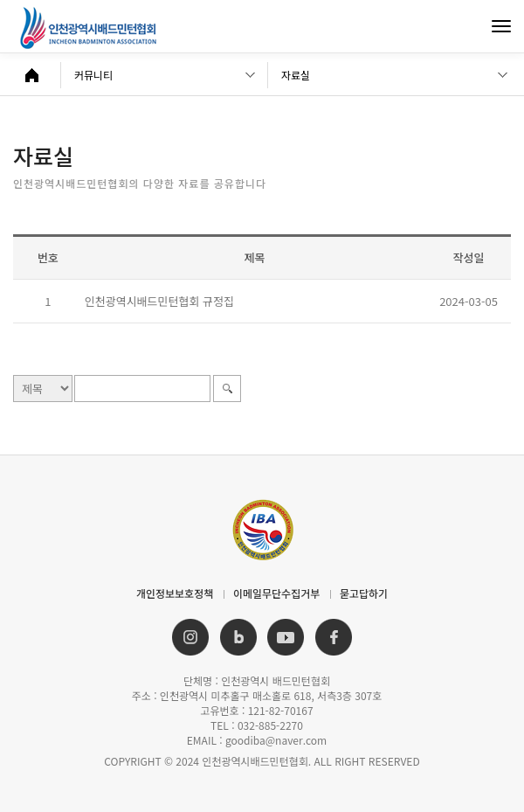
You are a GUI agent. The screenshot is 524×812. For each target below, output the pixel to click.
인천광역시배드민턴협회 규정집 (159, 301)
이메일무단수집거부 (276, 593)
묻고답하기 (364, 593)
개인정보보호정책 (175, 593)
